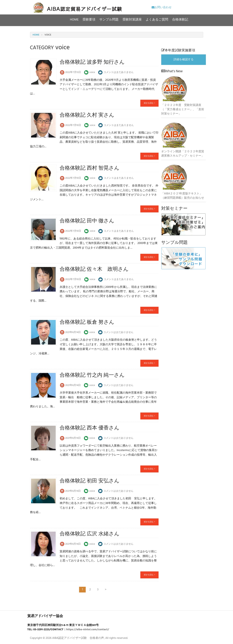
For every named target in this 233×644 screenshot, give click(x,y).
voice (92, 72)
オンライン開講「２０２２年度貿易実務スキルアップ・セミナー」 (183, 154)
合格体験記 (180, 20)
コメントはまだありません (119, 72)
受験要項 (89, 20)
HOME (74, 20)
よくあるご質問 (157, 20)
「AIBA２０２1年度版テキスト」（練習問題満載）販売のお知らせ (183, 196)
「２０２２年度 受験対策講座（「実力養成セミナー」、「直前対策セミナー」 (183, 110)
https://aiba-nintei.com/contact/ (88, 630)
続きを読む (149, 103)
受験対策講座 (132, 20)
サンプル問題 (109, 20)
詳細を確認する (184, 60)
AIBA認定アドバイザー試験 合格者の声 (78, 638)
